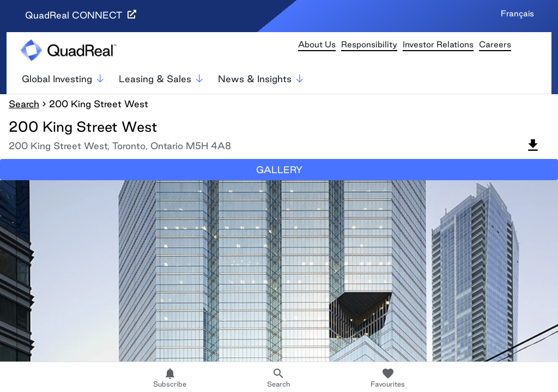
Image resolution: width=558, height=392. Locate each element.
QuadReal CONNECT (81, 15)
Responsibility (369, 44)
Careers (495, 44)
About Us (317, 44)
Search (24, 104)
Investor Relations (438, 44)
